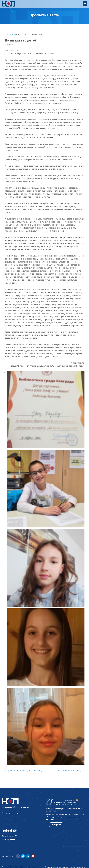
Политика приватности (10, 867)
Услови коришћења (27, 867)
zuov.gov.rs (56, 825)
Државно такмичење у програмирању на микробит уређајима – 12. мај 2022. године (25, 770)
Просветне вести (20, 34)
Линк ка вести (11, 51)
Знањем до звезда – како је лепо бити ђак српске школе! (70, 770)
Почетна (8, 34)
